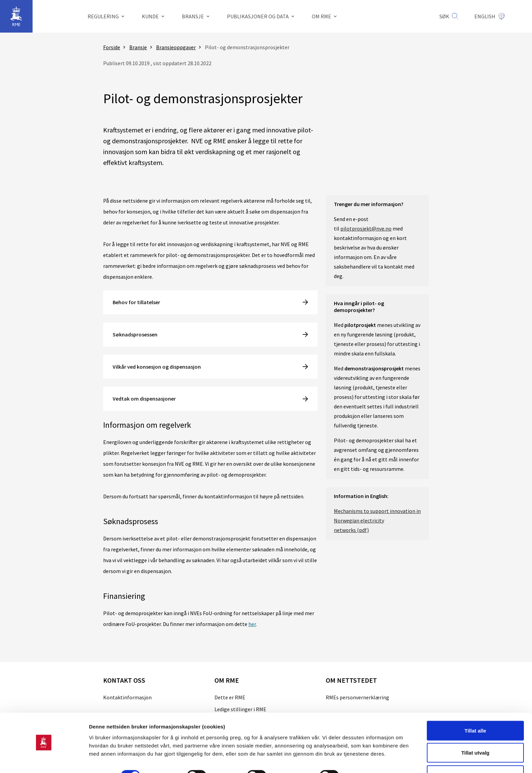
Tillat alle (475, 710)
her (252, 624)
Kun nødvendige (475, 755)
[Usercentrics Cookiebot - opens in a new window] (44, 760)
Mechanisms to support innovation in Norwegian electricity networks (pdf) (377, 520)
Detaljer (361, 756)
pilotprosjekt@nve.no (366, 228)
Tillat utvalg (475, 733)
